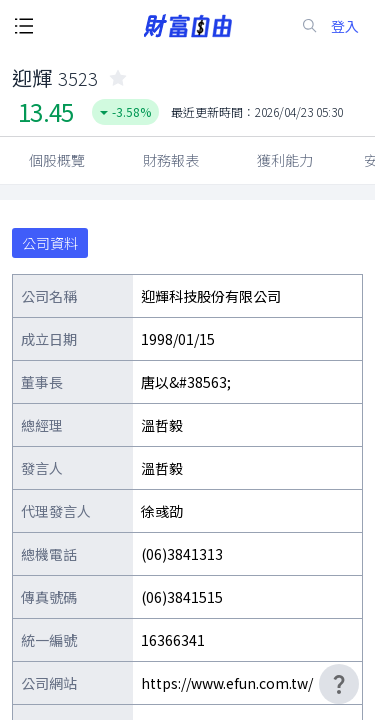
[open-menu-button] (24, 26)
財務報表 (171, 160)
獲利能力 (285, 160)
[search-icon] (310, 26)
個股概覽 (57, 160)
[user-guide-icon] (339, 684)
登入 (345, 26)
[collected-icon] (118, 78)
